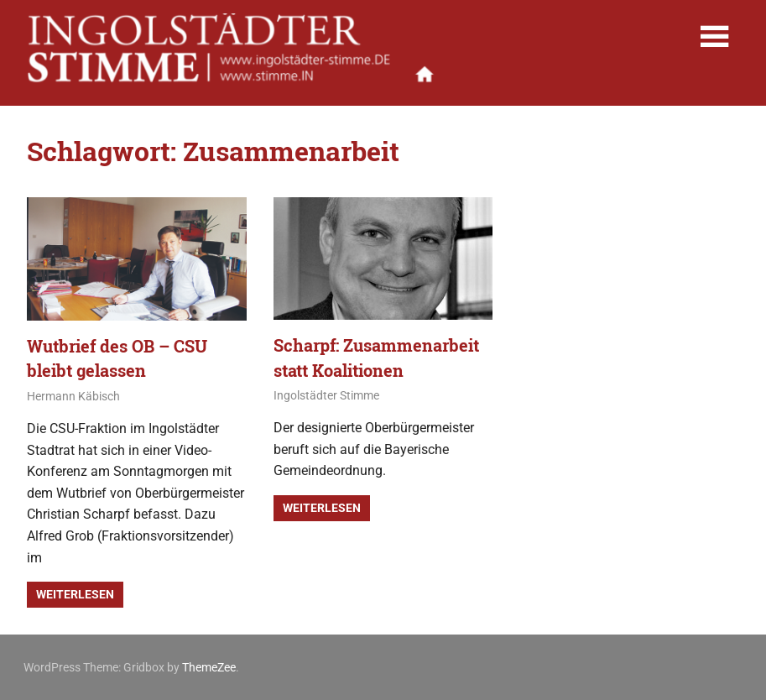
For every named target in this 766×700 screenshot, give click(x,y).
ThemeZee (209, 667)
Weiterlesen (75, 594)
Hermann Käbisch (73, 396)
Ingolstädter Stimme (326, 395)
